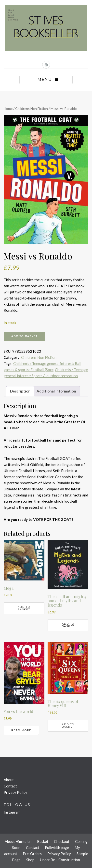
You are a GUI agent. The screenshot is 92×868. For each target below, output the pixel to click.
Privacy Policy (15, 792)
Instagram (12, 812)
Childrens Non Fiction (32, 108)
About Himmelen (18, 841)
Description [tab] (20, 391)
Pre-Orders (32, 854)
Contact (10, 786)
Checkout (62, 841)
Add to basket (24, 336)
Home (8, 108)
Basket (43, 841)
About (9, 780)
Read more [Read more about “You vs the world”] (21, 730)
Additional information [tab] (56, 391)
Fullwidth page (57, 847)
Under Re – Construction (60, 860)
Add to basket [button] (24, 608)
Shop (30, 860)
